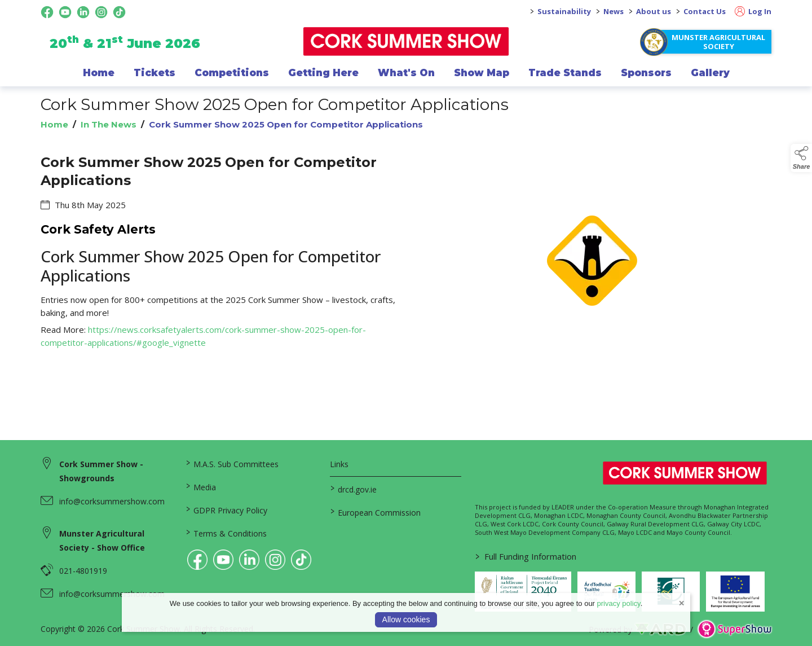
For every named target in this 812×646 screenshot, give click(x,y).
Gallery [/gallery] (710, 73)
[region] (406, 267)
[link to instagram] (275, 560)
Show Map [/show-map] (482, 73)
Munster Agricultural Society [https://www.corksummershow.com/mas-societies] (718, 42)
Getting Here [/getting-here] (323, 73)
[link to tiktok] (301, 560)
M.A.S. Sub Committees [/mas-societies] (232, 463)
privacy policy (619, 603)
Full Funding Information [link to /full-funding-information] (526, 556)
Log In (753, 11)
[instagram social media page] (101, 12)
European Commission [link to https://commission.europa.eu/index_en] (376, 512)
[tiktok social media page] (119, 12)
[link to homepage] (406, 41)
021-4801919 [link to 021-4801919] (83, 571)
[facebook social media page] (47, 12)
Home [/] (99, 73)
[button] (801, 158)
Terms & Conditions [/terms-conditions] (226, 533)
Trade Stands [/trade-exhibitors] (565, 73)
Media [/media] (200, 486)
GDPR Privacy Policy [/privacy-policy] (226, 509)
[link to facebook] (197, 560)
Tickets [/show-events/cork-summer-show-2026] (155, 73)
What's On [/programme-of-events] (406, 73)
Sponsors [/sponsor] (646, 73)
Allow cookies (406, 619)
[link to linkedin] (249, 560)
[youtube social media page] (65, 12)
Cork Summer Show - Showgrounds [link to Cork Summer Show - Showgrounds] (101, 471)
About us (654, 11)
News (614, 11)
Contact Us (705, 11)
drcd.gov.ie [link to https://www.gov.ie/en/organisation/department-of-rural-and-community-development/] (354, 489)
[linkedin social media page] (83, 12)
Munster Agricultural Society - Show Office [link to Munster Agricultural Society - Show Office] (102, 540)
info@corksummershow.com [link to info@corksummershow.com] (112, 501)
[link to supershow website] (734, 629)
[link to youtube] (223, 560)
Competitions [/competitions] (232, 73)
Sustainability (564, 11)
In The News (109, 124)
